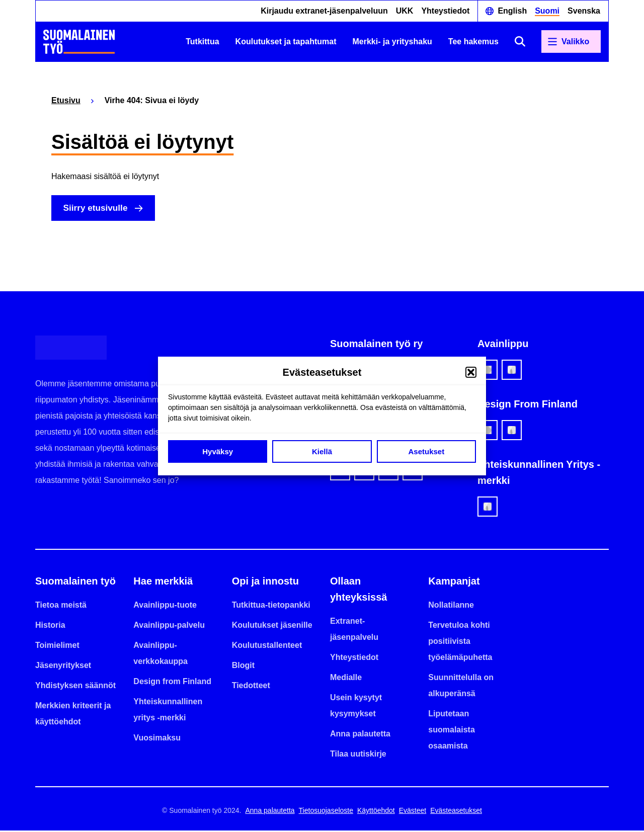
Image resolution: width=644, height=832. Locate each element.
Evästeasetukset (456, 812)
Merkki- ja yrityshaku (392, 41)
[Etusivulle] (79, 42)
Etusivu (66, 100)
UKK (405, 11)
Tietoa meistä (61, 606)
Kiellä (322, 451)
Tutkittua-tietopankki (271, 606)
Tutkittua (202, 41)
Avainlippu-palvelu (169, 627)
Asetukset (426, 451)
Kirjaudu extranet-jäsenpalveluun (324, 11)
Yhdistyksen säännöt (75, 687)
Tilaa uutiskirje (358, 755)
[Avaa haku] (520, 41)
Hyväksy (218, 451)
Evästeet (413, 812)
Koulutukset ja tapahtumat (286, 41)
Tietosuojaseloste (326, 812)
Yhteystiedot (445, 11)
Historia (50, 627)
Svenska (584, 11)
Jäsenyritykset (63, 667)
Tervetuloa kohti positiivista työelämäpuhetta (460, 643)
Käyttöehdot (376, 812)
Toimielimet (57, 647)
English (512, 11)
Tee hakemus (473, 41)
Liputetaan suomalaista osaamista (451, 731)
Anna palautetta (360, 735)
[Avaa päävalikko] (571, 42)
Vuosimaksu (157, 739)
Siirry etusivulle (98, 209)
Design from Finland (172, 683)
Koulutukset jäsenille (272, 627)
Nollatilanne (451, 606)
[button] (471, 372)
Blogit (243, 667)
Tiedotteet (251, 687)
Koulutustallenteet (267, 647)
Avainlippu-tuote (165, 606)
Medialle (346, 679)
